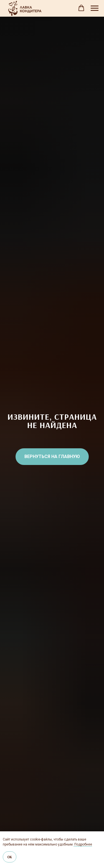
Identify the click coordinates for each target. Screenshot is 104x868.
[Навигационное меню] (95, 8)
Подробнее (83, 844)
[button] (81, 8)
